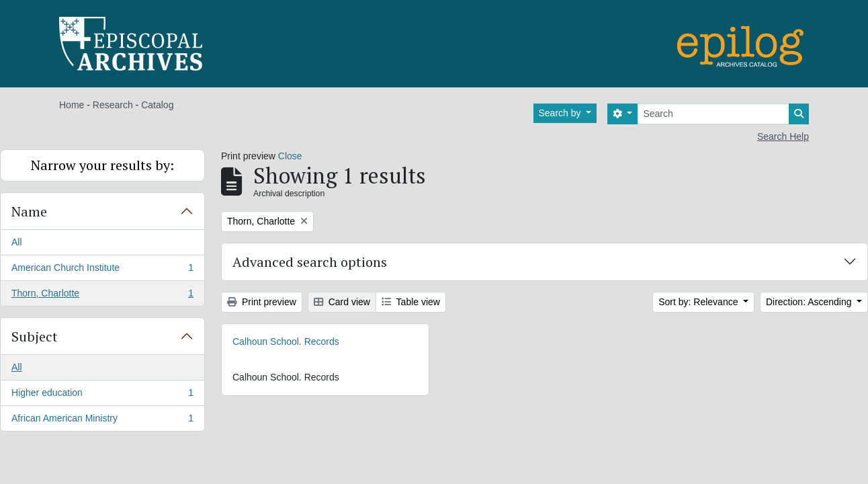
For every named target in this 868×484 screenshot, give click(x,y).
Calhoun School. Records (286, 341)
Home (72, 105)
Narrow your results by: (102, 165)
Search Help (783, 136)
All (17, 242)
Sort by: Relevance (699, 302)
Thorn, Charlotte (102, 296)
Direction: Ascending (810, 302)
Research (113, 105)
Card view (342, 302)
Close (290, 156)
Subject (35, 336)
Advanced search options (310, 262)
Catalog (157, 105)
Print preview (262, 302)
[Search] (713, 114)
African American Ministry (102, 421)
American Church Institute (102, 270)
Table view (411, 302)
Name (29, 211)
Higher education (102, 395)
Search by (561, 113)
